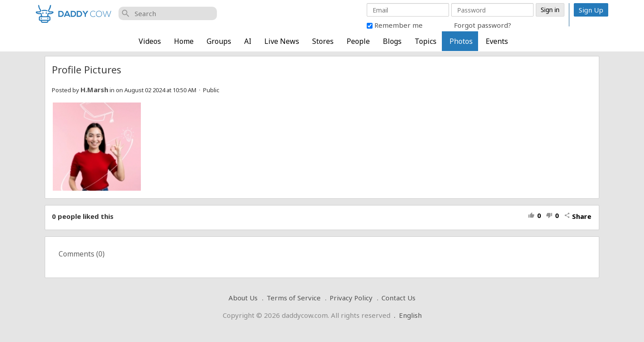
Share (578, 216)
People (358, 41)
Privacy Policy (351, 298)
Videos (150, 41)
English (410, 315)
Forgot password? (483, 25)
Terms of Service (294, 298)
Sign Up (591, 10)
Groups (219, 41)
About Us (243, 298)
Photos (461, 41)
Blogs (392, 41)
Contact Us (398, 298)
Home (184, 41)
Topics (426, 41)
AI (248, 41)
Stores (323, 41)
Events (497, 41)
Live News (282, 41)
